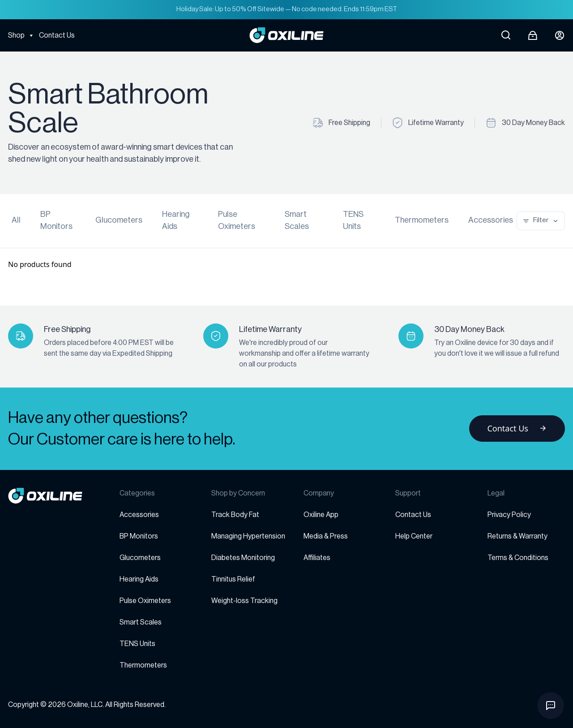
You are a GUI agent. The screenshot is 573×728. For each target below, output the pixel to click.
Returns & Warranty (517, 536)
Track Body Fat (235, 515)
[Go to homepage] (64, 496)
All (16, 220)
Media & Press (326, 536)
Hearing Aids (176, 220)
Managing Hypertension (248, 536)
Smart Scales (297, 220)
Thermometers (422, 220)
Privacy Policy (509, 515)
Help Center (414, 536)
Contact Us (57, 35)
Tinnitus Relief (233, 579)
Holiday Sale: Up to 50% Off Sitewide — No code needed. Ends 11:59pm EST (287, 9)
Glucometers (119, 220)
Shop (21, 35)
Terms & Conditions (518, 558)
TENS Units (353, 220)
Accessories (491, 220)
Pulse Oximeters (237, 220)
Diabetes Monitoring (243, 558)
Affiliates (317, 558)
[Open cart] (533, 35)
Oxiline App (321, 515)
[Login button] (560, 35)
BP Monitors (56, 220)
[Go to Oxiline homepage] (286, 35)
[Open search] (506, 35)
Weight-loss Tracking (244, 601)
